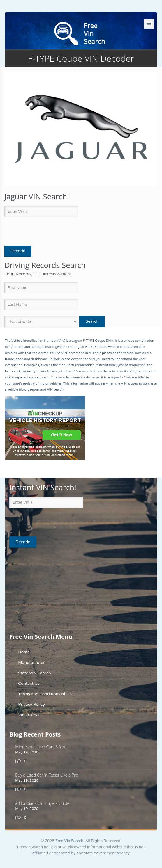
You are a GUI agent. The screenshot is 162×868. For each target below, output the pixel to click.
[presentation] (38, 232)
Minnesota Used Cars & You (41, 747)
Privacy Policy (31, 704)
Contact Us (29, 683)
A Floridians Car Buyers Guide (42, 803)
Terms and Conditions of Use (46, 694)
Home (24, 652)
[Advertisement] (46, 590)
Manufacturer (31, 662)
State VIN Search (34, 673)
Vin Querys (29, 715)
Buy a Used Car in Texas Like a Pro (47, 775)
